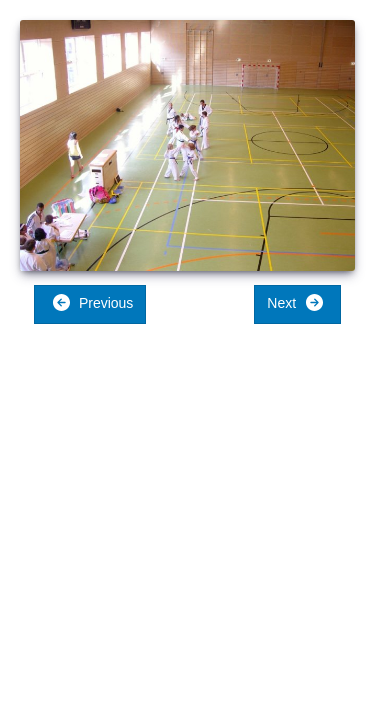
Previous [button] (92, 302)
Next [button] (295, 302)
